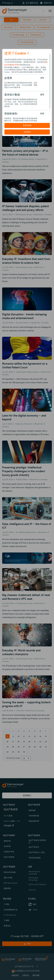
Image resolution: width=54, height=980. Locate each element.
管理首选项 (27, 125)
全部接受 (27, 132)
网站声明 (15, 65)
